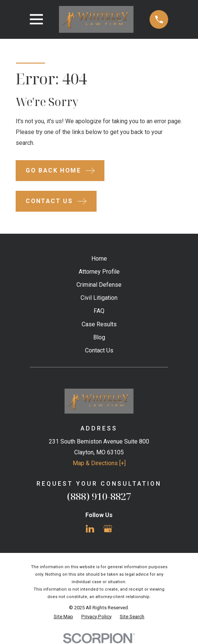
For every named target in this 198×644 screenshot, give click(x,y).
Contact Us (99, 350)
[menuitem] (63, 617)
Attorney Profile (99, 272)
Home (99, 259)
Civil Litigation (99, 298)
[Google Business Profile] (108, 529)
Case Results (99, 324)
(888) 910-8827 (99, 496)
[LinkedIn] (90, 529)
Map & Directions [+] (99, 463)
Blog (99, 337)
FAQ (99, 311)
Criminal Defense (99, 285)
